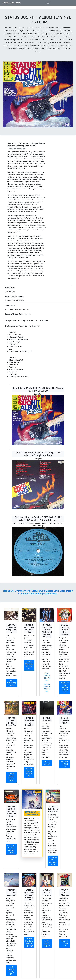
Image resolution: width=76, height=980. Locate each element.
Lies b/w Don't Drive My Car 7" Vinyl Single (29, 942)
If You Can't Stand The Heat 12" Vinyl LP (11, 849)
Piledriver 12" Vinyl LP (65, 943)
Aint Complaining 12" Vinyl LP (12, 683)
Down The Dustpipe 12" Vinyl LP (29, 772)
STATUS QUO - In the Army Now (32, 813)
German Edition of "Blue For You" (47, 688)
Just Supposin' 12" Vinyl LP (11, 971)
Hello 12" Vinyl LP (47, 763)
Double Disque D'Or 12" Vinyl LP (11, 777)
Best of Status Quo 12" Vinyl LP (29, 665)
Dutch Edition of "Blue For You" (47, 677)
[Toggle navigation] (48, 3)
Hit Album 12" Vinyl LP (65, 764)
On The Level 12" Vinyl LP (47, 943)
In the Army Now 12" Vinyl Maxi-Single (53, 861)
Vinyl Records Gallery (12, 3)
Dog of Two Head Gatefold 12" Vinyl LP (65, 688)
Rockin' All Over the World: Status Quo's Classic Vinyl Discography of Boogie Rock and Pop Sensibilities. (38, 592)
